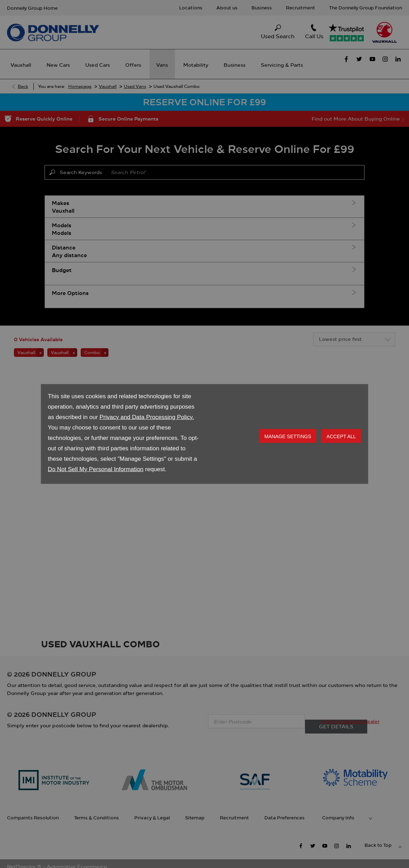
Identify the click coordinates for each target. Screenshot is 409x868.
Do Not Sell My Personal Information (96, 469)
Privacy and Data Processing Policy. (147, 417)
